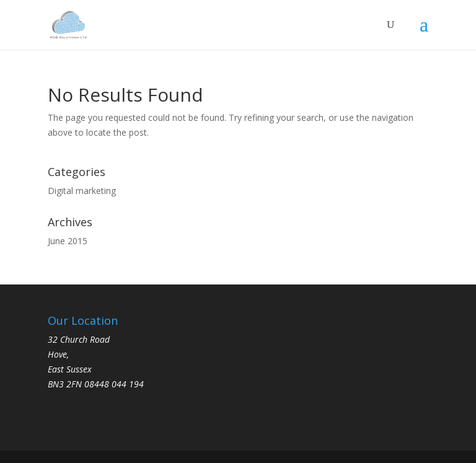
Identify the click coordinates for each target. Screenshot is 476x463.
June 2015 (68, 241)
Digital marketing (82, 191)
